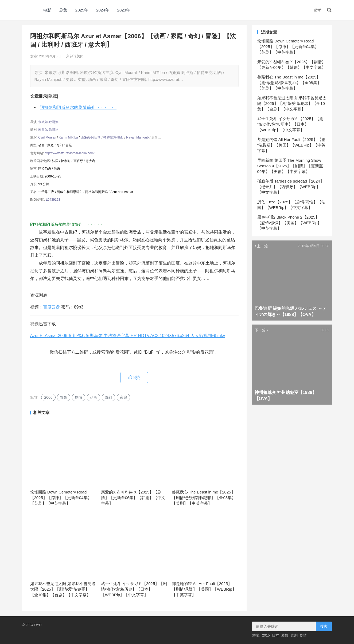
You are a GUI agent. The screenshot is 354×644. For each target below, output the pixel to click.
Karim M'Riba (68, 137)
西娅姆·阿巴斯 (91, 137)
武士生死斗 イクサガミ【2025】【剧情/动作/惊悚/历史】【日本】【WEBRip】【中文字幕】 (134, 589)
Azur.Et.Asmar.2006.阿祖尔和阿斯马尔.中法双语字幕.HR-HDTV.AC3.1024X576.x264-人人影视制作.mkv (128, 336)
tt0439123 (53, 200)
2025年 (82, 10)
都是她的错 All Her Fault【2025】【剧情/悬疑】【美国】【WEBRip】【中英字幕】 (204, 589)
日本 (275, 635)
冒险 (64, 397)
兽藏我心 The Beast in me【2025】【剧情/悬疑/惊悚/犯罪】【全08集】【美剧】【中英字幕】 (204, 498)
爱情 (285, 635)
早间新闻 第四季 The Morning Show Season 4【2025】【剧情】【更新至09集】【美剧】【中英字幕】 (290, 166)
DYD (28, 10)
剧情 (79, 397)
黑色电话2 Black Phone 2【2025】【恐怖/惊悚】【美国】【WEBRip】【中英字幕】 (289, 223)
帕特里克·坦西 (113, 137)
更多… (156, 137)
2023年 (124, 10)
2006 (48, 397)
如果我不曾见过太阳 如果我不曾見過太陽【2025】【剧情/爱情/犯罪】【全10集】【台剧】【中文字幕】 (63, 589)
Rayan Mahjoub (137, 137)
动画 (94, 397)
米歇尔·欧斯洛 (48, 122)
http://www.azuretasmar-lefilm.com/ (70, 153)
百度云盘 (52, 307)
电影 (47, 10)
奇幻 (108, 397)
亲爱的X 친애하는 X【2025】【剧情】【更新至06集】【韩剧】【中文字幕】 (133, 498)
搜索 (324, 626)
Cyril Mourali (47, 137)
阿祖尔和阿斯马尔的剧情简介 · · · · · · (78, 107)
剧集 (63, 10)
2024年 (103, 10)
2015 (266, 635)
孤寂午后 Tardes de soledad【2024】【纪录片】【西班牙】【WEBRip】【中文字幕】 (291, 187)
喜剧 (294, 635)
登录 (317, 10)
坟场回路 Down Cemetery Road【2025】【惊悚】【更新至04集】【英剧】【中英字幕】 (61, 498)
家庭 (123, 397)
